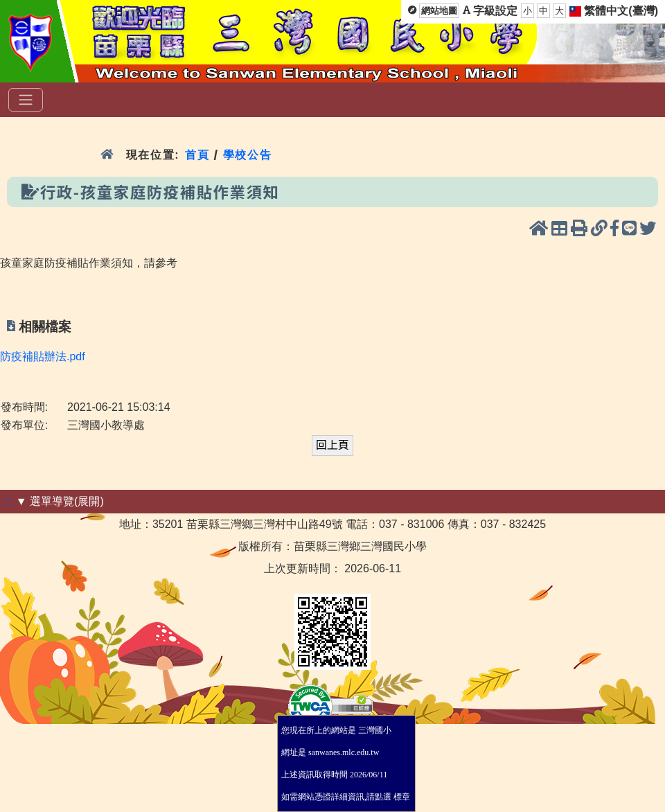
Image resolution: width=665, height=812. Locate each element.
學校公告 (248, 155)
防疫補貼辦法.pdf (43, 356)
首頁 (197, 155)
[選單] (26, 100)
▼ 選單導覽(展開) (60, 501)
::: (8, 501)
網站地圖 (439, 11)
